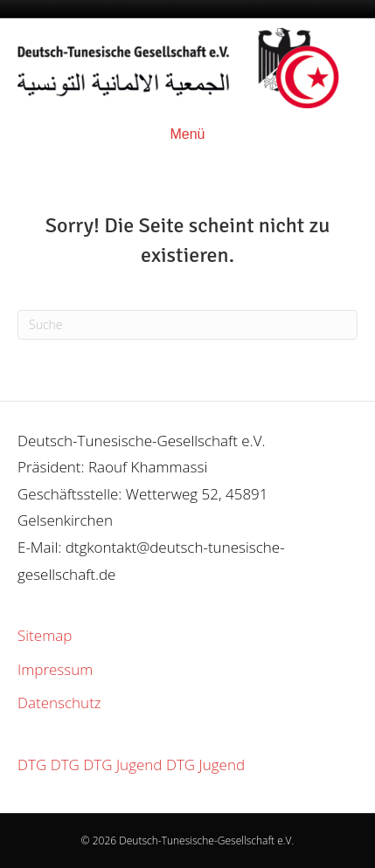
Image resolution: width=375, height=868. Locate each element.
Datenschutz (59, 703)
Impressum (55, 669)
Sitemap (45, 635)
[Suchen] (187, 325)
